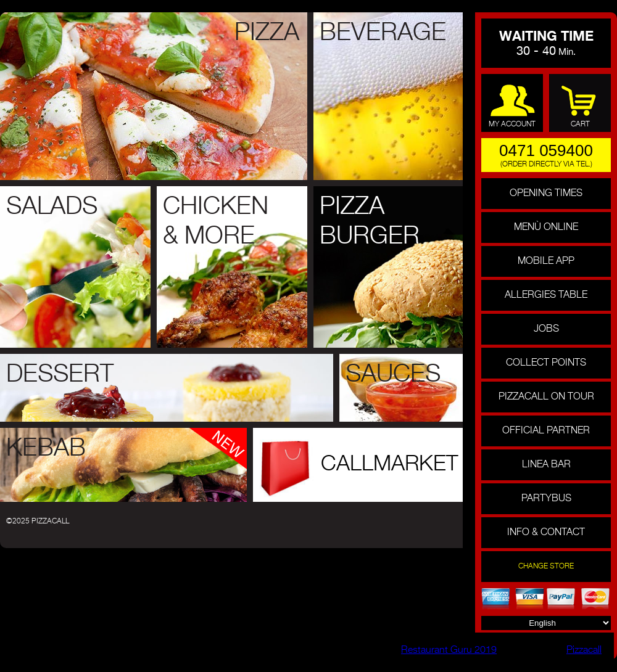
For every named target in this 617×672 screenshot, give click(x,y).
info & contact (546, 533)
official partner (546, 431)
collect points (546, 363)
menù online (546, 227)
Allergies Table (546, 295)
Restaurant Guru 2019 (449, 650)
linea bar (546, 465)
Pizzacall (584, 650)
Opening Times (546, 194)
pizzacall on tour (546, 397)
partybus (546, 499)
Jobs (546, 329)
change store (546, 567)
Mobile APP (546, 261)
